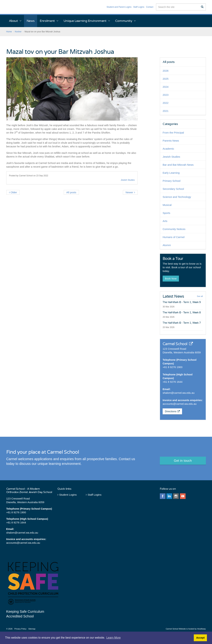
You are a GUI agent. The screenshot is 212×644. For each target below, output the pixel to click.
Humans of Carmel (174, 237)
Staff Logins (139, 7)
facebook (163, 496)
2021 (166, 111)
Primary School (172, 181)
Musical (167, 205)
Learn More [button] (113, 638)
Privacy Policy (20, 629)
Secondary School (173, 189)
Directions (172, 411)
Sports (166, 213)
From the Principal (173, 133)
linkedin (169, 496)
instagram (176, 496)
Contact (150, 7)
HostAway (201, 629)
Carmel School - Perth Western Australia (21, 7)
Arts (165, 221)
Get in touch (183, 461)
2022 (166, 103)
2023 (166, 95)
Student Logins (67, 495)
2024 (166, 87)
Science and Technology (177, 197)
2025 (166, 79)
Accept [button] (200, 638)
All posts (169, 62)
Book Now (171, 279)
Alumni (167, 245)
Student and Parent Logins (119, 7)
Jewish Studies (128, 180)
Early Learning (171, 173)
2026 (166, 71)
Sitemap (32, 629)
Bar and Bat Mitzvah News (178, 165)
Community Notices (174, 229)
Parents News (171, 141)
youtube (183, 496)
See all (200, 296)
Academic (168, 149)
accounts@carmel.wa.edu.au (180, 404)
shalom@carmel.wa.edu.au (179, 393)
